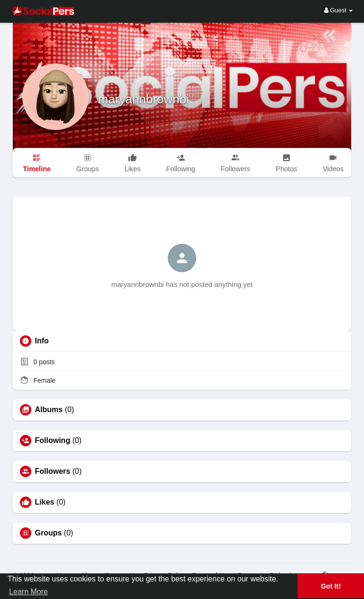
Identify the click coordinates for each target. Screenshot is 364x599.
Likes (45, 502)
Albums (49, 410)
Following (53, 441)
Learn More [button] (28, 592)
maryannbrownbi (144, 99)
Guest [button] (339, 10)
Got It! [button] (331, 586)
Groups (49, 533)
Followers (53, 471)
